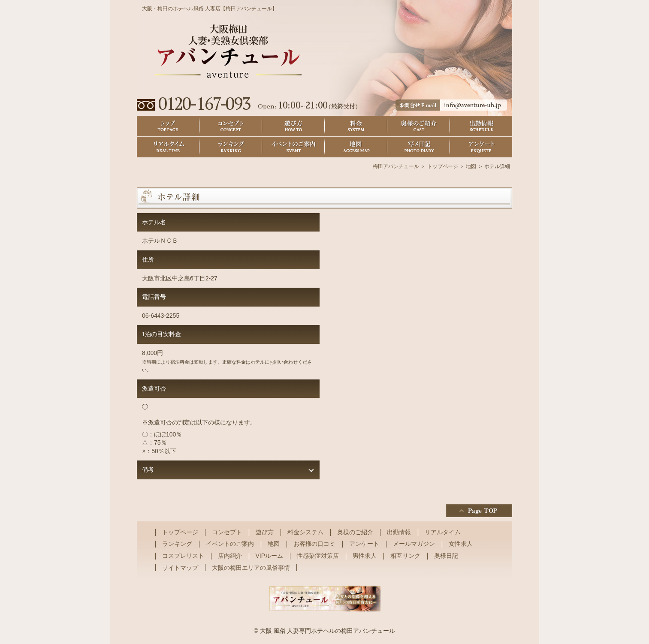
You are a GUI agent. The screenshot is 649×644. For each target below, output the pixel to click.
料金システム (305, 532)
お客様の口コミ (314, 544)
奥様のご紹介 (419, 126)
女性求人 (461, 544)
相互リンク (405, 556)
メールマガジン (414, 544)
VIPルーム (270, 556)
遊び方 (293, 126)
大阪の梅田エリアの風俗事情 (251, 568)
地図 (356, 147)
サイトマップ (180, 568)
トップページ (443, 166)
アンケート (481, 147)
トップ (168, 126)
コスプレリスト (183, 556)
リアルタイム (168, 147)
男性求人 (365, 556)
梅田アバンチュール (396, 166)
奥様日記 (419, 147)
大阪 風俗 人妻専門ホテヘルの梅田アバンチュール (328, 631)
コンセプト (231, 126)
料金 (356, 126)
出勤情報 (481, 126)
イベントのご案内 (293, 147)
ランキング (231, 147)
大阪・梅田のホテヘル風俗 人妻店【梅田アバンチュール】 (210, 9)
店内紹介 (230, 556)
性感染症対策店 (318, 556)
